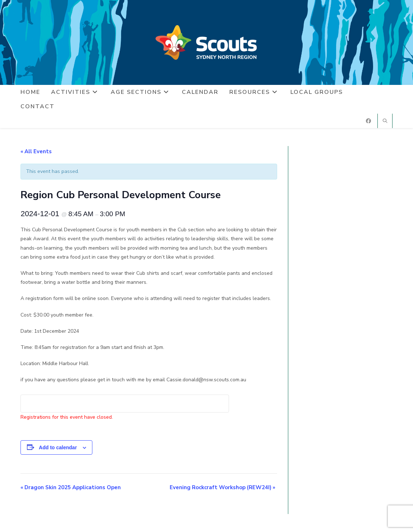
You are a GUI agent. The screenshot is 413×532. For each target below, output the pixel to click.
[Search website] (385, 122)
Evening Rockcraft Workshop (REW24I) (222, 487)
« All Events (36, 151)
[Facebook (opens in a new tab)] (368, 121)
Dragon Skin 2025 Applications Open (71, 487)
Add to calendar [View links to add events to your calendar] (58, 447)
